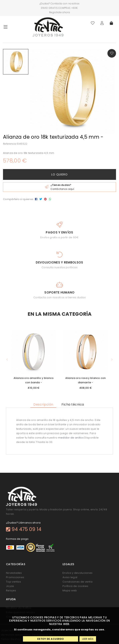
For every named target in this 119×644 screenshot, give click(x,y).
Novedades (14, 573)
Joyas (10, 586)
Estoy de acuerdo (51, 639)
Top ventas (13, 582)
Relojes (11, 590)
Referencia (10, 144)
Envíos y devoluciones (77, 573)
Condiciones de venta (77, 582)
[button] (7, 360)
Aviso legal (70, 577)
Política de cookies (75, 586)
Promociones (15, 577)
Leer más (88, 639)
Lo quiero (59, 174)
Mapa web (70, 590)
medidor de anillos (71, 438)
